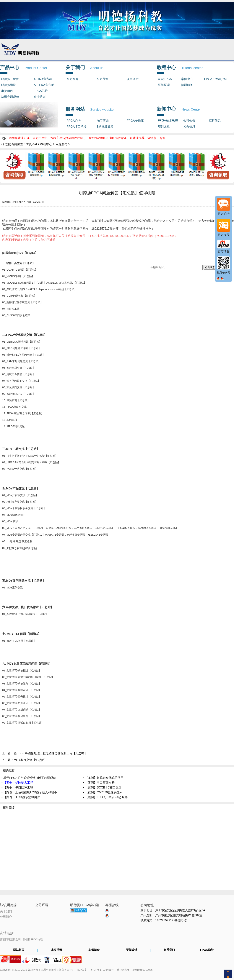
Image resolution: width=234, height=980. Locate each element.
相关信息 (189, 126)
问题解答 (187, 85)
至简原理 (164, 85)
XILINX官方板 (43, 79)
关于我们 (6, 911)
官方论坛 (224, 214)
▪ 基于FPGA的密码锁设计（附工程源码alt (29, 778)
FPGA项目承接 (77, 127)
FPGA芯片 (41, 91)
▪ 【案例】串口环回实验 (99, 783)
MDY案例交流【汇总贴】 (30, 760)
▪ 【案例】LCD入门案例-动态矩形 (105, 797)
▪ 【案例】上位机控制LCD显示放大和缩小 (29, 792)
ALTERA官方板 (44, 85)
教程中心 (46, 144)
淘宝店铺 (103, 121)
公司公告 (189, 120)
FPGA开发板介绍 (216, 79)
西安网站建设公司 (10, 939)
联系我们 (169, 950)
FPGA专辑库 (135, 121)
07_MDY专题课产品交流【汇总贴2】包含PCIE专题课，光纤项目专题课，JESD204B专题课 (55, 535)
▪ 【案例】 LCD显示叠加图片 (21, 797)
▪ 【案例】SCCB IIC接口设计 (102, 787)
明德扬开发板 (10, 79)
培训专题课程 (10, 97)
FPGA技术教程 (168, 120)
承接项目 (7, 91)
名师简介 (94, 950)
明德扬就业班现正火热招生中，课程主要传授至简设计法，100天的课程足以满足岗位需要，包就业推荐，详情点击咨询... (88, 138)
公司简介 (73, 79)
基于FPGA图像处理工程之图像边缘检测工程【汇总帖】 (51, 753)
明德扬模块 (9, 85)
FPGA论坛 (74, 121)
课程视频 (56, 950)
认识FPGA (165, 79)
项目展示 (133, 79)
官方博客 (224, 251)
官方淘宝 (224, 235)
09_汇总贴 (20, 548)
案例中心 (187, 79)
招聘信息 (215, 120)
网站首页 (19, 950)
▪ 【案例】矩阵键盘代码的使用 (103, 778)
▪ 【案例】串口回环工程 (17, 787)
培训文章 (164, 126)
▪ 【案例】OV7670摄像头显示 (103, 792)
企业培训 (40, 97)
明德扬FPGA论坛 (33, 939)
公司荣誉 (103, 79)
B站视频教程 (105, 127)
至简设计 (132, 950)
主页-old (31, 144)
